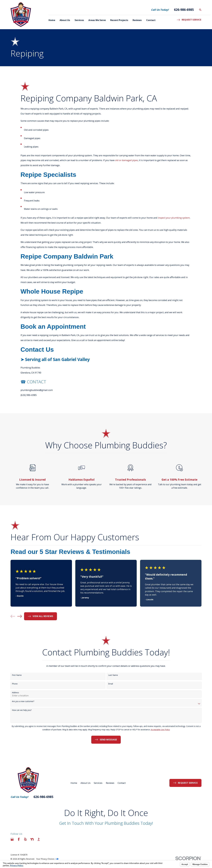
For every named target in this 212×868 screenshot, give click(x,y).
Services (98, 783)
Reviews (110, 783)
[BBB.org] (39, 839)
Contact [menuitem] (151, 20)
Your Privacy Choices (47, 859)
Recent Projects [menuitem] (119, 20)
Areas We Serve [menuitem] (97, 20)
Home (74, 783)
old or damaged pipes (126, 164)
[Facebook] (19, 839)
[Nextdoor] (32, 839)
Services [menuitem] (79, 20)
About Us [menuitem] (65, 20)
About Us (86, 783)
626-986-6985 (184, 10)
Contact (122, 783)
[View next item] (20, 616)
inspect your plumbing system (174, 221)
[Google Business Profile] (12, 839)
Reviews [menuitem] (137, 20)
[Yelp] (25, 839)
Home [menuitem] (52, 20)
